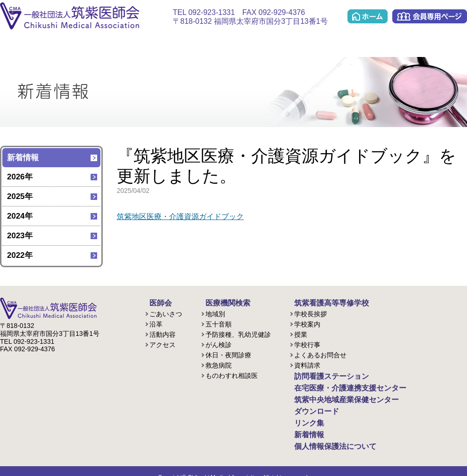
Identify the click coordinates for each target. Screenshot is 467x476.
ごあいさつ (166, 313)
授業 (301, 333)
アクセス (163, 343)
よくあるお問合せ (320, 354)
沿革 (156, 323)
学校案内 (307, 323)
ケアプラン (283, 43)
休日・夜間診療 (228, 354)
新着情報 (23, 158)
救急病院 (219, 364)
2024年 (20, 216)
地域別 (215, 313)
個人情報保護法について (325, 436)
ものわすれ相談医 (232, 374)
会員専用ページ (430, 16)
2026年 (20, 177)
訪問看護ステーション (166, 43)
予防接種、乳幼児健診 (238, 333)
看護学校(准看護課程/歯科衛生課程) (117, 43)
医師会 (21, 43)
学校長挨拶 (311, 313)
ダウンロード (398, 43)
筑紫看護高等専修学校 (322, 302)
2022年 (20, 255)
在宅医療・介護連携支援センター (226, 43)
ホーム (368, 16)
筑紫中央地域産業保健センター (339, 43)
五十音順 (219, 323)
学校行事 (307, 343)
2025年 (20, 196)
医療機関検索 (69, 43)
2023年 (20, 236)
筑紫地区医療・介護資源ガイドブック (184, 217)
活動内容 (163, 333)
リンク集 (446, 43)
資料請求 (307, 364)
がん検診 (219, 343)
